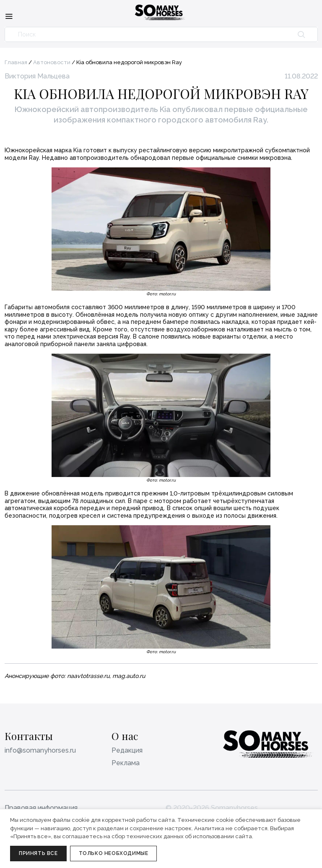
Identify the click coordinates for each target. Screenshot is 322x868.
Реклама (126, 763)
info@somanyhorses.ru (40, 750)
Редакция (127, 750)
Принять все (38, 853)
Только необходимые (114, 853)
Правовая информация (41, 808)
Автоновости (52, 62)
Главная (16, 62)
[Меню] (9, 16)
